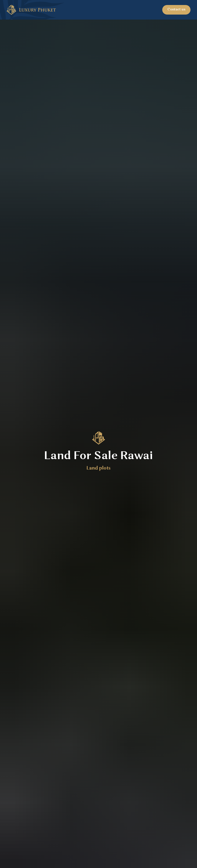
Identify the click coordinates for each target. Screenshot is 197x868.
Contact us (176, 10)
